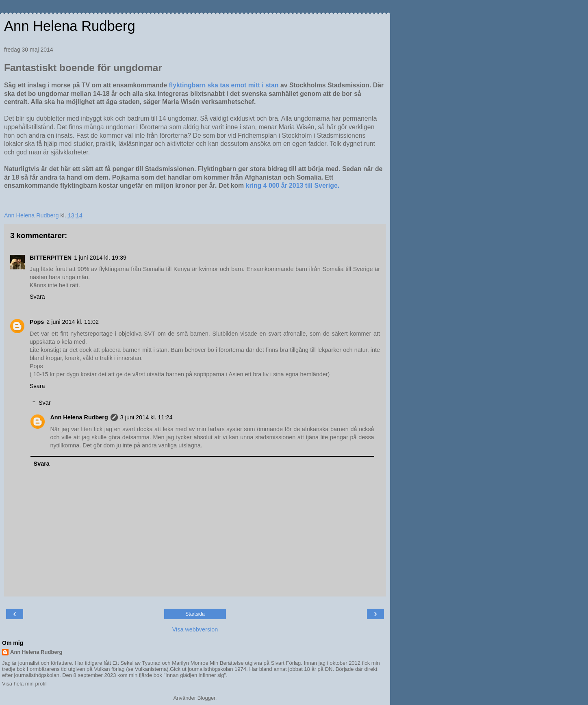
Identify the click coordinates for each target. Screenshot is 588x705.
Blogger (206, 698)
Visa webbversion (195, 629)
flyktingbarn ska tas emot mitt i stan (224, 85)
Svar (45, 403)
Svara (37, 297)
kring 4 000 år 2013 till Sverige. (293, 185)
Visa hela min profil (24, 684)
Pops (37, 322)
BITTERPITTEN (51, 258)
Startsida (195, 614)
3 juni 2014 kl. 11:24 (146, 417)
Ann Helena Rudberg (70, 26)
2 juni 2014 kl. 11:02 (73, 322)
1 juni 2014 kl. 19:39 (100, 258)
